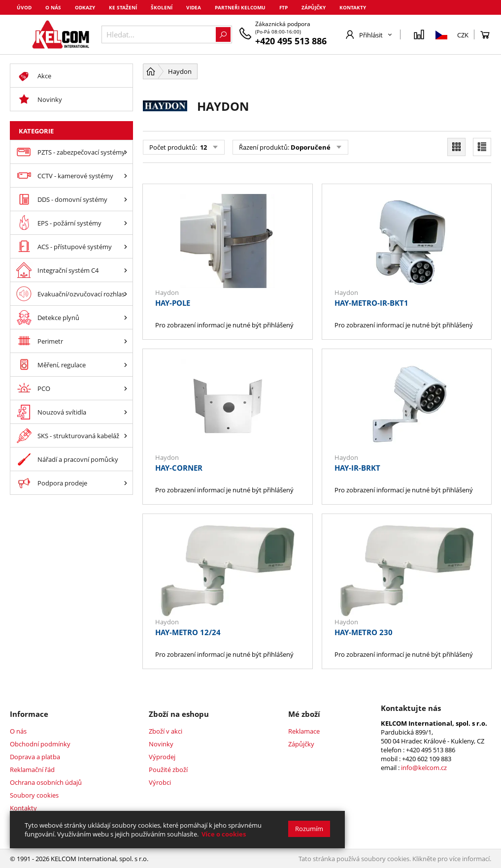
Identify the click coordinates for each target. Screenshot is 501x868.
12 (203, 147)
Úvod (24, 7)
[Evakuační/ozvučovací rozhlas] (126, 294)
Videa (194, 7)
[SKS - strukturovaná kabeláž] (126, 435)
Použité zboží (168, 770)
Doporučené (311, 147)
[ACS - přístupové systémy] (126, 246)
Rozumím (309, 829)
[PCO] (126, 388)
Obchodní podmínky (40, 744)
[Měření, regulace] (126, 365)
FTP (284, 7)
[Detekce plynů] (126, 317)
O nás (53, 7)
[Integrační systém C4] (126, 270)
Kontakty (353, 7)
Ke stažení (123, 7)
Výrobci (160, 782)
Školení (162, 7)
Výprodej (162, 757)
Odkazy (85, 7)
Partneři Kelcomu (240, 7)
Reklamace (304, 731)
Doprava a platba (35, 757)
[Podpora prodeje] (126, 483)
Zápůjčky (314, 7)
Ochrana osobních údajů (46, 782)
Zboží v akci (166, 731)
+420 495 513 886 (291, 41)
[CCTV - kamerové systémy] (126, 176)
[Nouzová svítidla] (126, 412)
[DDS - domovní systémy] (126, 199)
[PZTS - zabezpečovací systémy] (126, 152)
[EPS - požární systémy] (126, 223)
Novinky (161, 744)
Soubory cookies (34, 795)
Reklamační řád (32, 770)
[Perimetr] (126, 341)
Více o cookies (224, 834)
